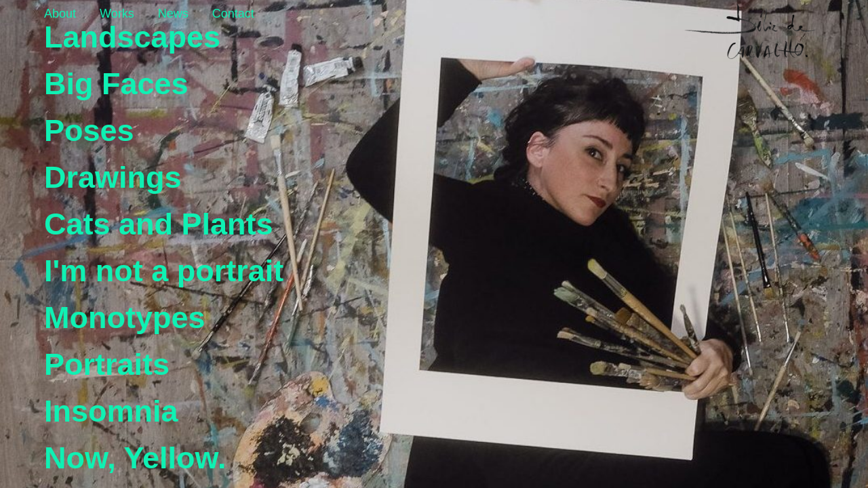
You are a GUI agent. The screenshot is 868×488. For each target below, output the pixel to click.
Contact (233, 14)
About (60, 14)
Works (117, 14)
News (173, 14)
